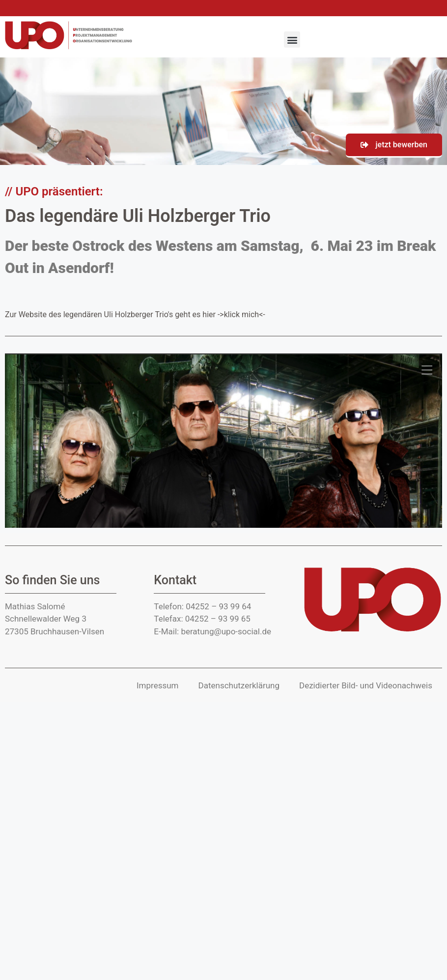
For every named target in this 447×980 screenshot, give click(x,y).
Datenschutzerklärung (239, 685)
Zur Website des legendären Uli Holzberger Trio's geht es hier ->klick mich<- (135, 314)
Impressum (158, 685)
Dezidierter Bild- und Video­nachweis (366, 685)
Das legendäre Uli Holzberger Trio (138, 216)
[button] (292, 40)
